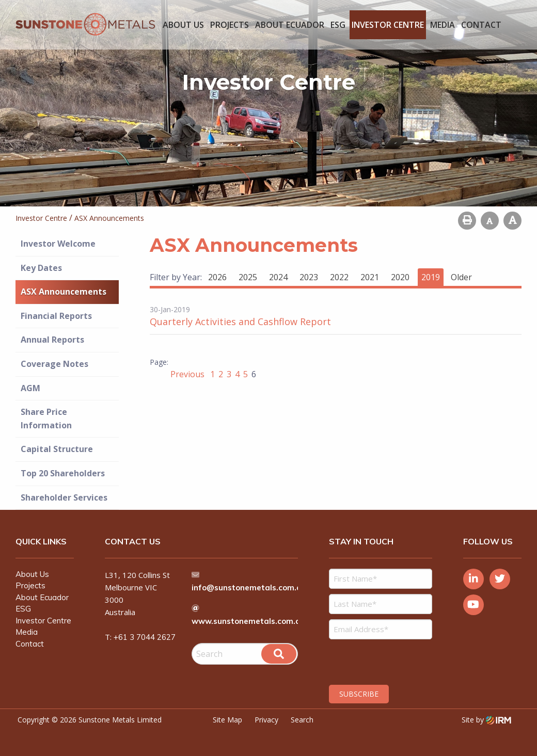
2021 (370, 277)
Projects (230, 25)
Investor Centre (388, 25)
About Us (183, 25)
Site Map (227, 720)
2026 (217, 277)
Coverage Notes (54, 364)
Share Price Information (46, 419)
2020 (400, 277)
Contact (481, 25)
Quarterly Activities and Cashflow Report (240, 321)
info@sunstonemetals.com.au (249, 588)
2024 (278, 277)
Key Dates (41, 268)
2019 (431, 277)
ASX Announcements (64, 292)
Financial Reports (56, 316)
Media (443, 25)
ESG (338, 25)
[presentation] (392, 661)
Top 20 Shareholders (63, 473)
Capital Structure (57, 449)
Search (302, 720)
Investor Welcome (58, 244)
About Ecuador (290, 25)
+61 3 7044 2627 (145, 637)
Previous (188, 374)
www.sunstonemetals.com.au (248, 621)
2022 (339, 277)
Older (461, 277)
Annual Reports (52, 340)
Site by (486, 720)
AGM (30, 388)
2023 (309, 277)
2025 (248, 277)
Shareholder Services (64, 497)
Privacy (266, 720)
